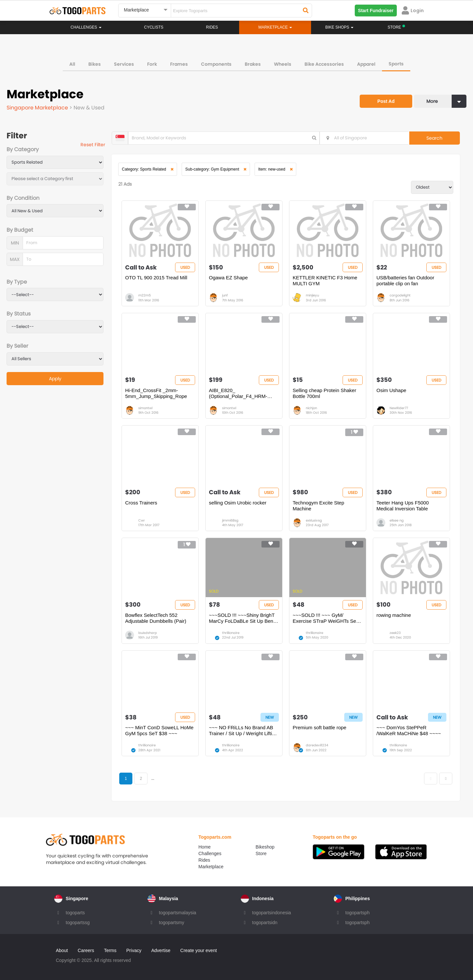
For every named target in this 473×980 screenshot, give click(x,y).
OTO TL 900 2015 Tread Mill (156, 278)
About (62, 950)
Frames (179, 64)
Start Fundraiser (376, 11)
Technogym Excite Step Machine (318, 506)
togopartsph (357, 913)
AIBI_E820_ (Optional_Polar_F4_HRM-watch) (238, 393)
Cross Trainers (141, 503)
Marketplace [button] (275, 27)
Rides (212, 27)
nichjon (311, 408)
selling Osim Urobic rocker (238, 503)
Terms (110, 950)
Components (216, 64)
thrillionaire (231, 633)
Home (204, 847)
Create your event (199, 950)
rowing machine (394, 615)
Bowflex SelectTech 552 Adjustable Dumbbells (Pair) (156, 618)
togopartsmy (172, 922)
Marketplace (211, 867)
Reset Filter (93, 145)
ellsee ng (397, 520)
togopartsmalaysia (178, 913)
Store (261, 853)
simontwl (145, 408)
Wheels (283, 64)
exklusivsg (314, 520)
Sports (396, 64)
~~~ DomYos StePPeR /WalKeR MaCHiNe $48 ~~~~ (409, 730)
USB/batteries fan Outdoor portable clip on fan (405, 280)
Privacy (134, 950)
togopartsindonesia (272, 913)
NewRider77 (399, 408)
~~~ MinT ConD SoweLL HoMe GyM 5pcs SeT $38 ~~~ (159, 730)
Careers (86, 950)
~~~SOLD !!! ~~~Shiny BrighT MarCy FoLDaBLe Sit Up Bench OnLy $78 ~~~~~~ (244, 618)
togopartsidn (265, 922)
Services (124, 64)
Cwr (142, 520)
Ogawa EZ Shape (228, 278)
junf (225, 295)
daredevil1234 (317, 745)
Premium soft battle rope (319, 727)
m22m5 (145, 295)
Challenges (86, 27)
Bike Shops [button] (339, 27)
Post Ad (386, 101)
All (72, 64)
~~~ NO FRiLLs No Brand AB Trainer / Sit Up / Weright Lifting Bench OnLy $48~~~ (243, 731)
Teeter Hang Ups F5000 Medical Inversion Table (403, 506)
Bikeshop (265, 847)
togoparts (75, 913)
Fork (152, 64)
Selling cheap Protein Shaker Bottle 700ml (324, 393)
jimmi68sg (230, 520)
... (153, 779)
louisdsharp (148, 633)
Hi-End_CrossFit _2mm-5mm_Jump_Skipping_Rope (156, 393)
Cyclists (154, 27)
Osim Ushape (391, 390)
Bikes (95, 64)
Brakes (253, 64)
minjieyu (312, 295)
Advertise (161, 950)
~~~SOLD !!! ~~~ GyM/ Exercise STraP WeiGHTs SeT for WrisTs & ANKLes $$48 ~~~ (327, 618)
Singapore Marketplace (38, 108)
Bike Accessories (324, 64)
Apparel (366, 64)
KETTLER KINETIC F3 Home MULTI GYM (325, 280)
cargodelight (400, 295)
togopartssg (78, 922)
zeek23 (395, 633)
